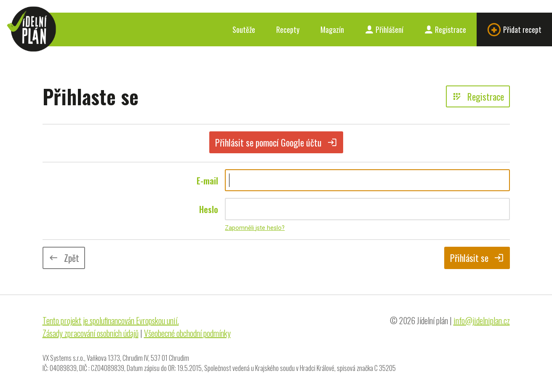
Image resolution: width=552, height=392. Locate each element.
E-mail (207, 181)
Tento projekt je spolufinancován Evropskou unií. (111, 320)
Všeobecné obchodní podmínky (187, 333)
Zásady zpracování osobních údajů (91, 333)
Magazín (332, 29)
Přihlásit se (477, 258)
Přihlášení (384, 29)
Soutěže (244, 29)
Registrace (445, 29)
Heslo (209, 209)
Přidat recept (514, 30)
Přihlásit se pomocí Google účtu (276, 142)
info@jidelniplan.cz (482, 320)
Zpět (64, 258)
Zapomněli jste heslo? (255, 228)
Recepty (288, 29)
